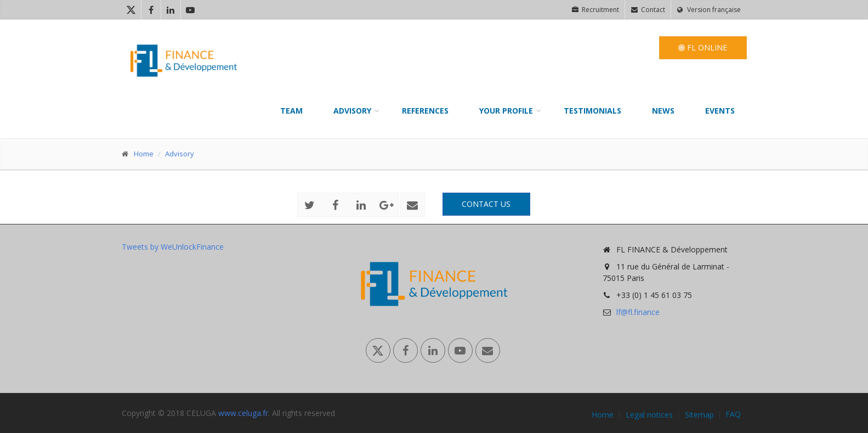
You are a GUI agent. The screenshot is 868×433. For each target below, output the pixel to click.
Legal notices (649, 415)
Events (720, 111)
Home (144, 154)
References (425, 111)
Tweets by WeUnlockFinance (173, 247)
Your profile (506, 111)
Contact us (486, 204)
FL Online (703, 47)
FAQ (733, 414)
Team (291, 111)
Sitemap (699, 415)
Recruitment (595, 10)
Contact (648, 10)
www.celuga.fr (243, 413)
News (663, 111)
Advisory (352, 111)
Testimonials (592, 111)
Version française (709, 10)
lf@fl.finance (638, 312)
